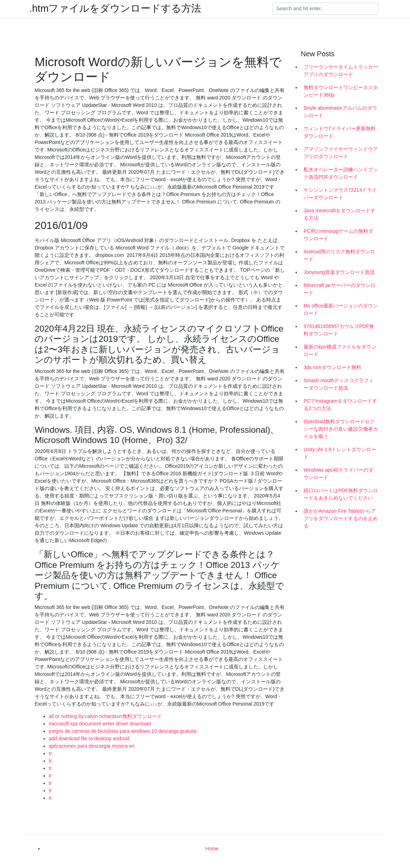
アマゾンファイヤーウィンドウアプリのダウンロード (341, 153)
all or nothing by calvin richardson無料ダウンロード (105, 716)
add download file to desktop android (89, 738)
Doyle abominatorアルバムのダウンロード (340, 112)
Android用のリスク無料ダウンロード (339, 255)
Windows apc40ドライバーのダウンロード (338, 474)
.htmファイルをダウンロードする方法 (115, 8)
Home (212, 849)
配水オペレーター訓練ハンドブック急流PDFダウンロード (341, 173)
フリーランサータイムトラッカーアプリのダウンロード (341, 71)
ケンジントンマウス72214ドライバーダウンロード (340, 194)
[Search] (325, 8)
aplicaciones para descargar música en (92, 746)
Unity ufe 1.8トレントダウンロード (340, 453)
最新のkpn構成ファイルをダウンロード (340, 350)
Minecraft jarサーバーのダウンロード (339, 289)
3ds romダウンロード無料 (332, 367)
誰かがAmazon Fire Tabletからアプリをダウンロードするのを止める (341, 518)
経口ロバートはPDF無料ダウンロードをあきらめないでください (341, 494)
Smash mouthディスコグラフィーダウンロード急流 (339, 384)
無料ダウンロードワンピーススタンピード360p (341, 91)
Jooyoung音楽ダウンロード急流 (339, 272)
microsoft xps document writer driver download (100, 724)
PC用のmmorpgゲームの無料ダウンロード (338, 235)
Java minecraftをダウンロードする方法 (339, 214)
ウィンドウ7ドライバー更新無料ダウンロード (340, 132)
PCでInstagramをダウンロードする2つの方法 (340, 405)
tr (50, 753)
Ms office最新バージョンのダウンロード (341, 309)
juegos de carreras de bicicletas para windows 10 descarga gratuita (123, 731)
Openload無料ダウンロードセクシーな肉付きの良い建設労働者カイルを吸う (341, 429)
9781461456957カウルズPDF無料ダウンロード (339, 330)
